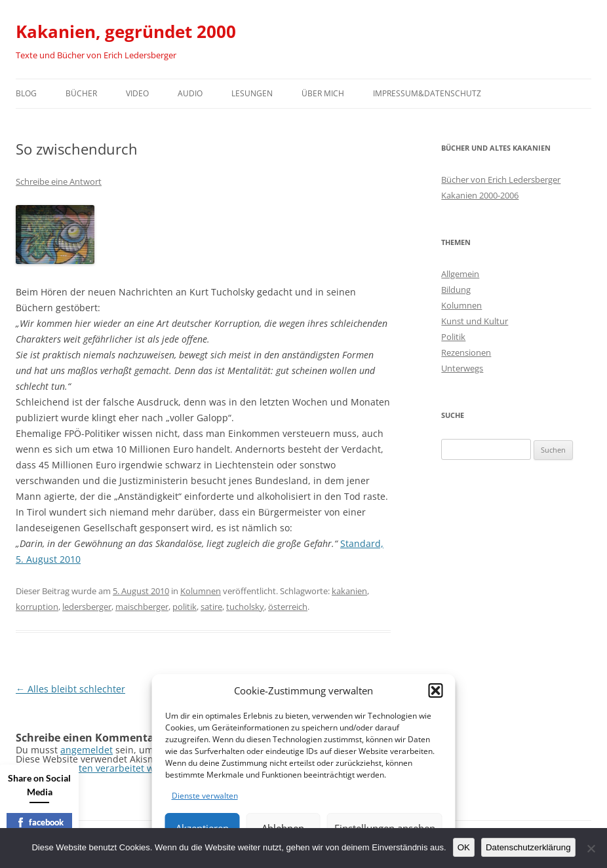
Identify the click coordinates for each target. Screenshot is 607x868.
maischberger (142, 607)
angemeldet (87, 750)
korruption (37, 607)
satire (211, 607)
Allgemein (460, 274)
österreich (288, 607)
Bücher (81, 93)
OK (464, 847)
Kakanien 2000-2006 (480, 195)
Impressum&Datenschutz (427, 93)
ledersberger (87, 607)
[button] (436, 690)
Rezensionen (466, 352)
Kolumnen (201, 591)
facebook (40, 822)
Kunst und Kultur (475, 321)
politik (185, 607)
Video (137, 93)
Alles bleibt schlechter (70, 689)
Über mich (323, 93)
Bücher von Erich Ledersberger (501, 179)
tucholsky (245, 607)
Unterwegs (462, 368)
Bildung (456, 290)
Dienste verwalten (205, 796)
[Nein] (591, 848)
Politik (453, 337)
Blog (26, 93)
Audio (190, 93)
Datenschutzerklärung (528, 847)
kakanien (349, 591)
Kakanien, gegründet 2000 (126, 31)
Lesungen (252, 93)
